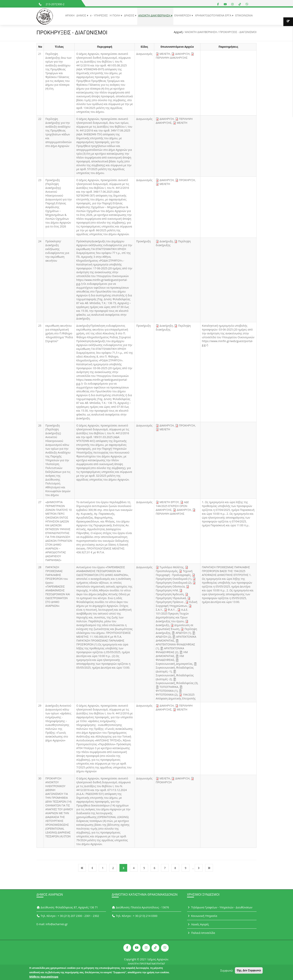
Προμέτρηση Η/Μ (167, 590)
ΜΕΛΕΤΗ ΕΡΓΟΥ (169, 502)
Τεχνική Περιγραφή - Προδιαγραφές (174, 573)
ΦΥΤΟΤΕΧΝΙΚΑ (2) (167, 695)
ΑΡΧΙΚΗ (70, 15)
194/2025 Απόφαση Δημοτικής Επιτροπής (176, 696)
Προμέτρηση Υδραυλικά (171, 598)
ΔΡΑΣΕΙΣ (130, 15)
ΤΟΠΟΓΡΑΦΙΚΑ (169, 687)
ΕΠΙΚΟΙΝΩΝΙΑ (244, 15)
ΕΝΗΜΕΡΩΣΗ (183, 15)
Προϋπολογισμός (167, 571)
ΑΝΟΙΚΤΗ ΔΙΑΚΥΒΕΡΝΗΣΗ (155, 15)
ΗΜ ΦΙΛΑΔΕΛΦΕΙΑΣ (170, 658)
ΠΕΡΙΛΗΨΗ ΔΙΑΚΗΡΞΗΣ (170, 514)
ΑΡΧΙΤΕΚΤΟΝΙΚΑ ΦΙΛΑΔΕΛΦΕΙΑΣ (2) (170, 650)
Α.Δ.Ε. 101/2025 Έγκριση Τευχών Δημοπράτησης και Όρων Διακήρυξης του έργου (172, 615)
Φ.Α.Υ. (172, 610)
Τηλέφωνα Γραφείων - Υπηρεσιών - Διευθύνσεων (220, 907)
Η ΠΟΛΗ (115, 15)
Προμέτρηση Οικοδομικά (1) (174, 579)
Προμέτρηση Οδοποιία (170, 586)
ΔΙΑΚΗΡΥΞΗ (182, 54)
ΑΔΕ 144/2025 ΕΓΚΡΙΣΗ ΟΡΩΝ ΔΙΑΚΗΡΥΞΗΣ (172, 506)
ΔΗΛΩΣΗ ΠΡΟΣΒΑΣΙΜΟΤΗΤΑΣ (147, 964)
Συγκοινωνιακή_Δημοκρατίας (174, 664)
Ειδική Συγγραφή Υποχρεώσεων (177, 604)
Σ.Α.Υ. (159, 610)
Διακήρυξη (166, 241)
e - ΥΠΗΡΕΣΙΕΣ (99, 15)
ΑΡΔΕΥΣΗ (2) (163, 637)
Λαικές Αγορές (198, 924)
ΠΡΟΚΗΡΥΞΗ (187, 180)
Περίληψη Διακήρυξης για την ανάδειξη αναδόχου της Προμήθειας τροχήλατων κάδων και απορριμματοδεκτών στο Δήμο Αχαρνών (58, 132)
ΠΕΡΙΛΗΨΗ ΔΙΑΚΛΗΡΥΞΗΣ (172, 58)
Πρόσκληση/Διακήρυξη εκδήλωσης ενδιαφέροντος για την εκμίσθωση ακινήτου (57, 251)
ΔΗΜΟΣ (82, 15)
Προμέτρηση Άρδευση (170, 594)
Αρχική (178, 32)
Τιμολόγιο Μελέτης (171, 567)
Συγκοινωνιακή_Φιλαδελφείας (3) (177, 683)
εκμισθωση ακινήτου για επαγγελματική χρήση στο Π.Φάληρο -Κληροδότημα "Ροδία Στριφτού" (59, 333)
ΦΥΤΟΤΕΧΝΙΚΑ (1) (167, 691)
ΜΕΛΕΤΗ (165, 54)
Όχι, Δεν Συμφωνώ (249, 972)
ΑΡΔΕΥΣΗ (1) (183, 633)
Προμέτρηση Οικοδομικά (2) (174, 583)
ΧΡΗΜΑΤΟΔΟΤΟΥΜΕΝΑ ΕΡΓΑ (213, 15)
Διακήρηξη (166, 326)
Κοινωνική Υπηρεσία (202, 916)
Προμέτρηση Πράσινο (170, 602)
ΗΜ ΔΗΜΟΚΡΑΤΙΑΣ (172, 654)
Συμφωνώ (226, 972)
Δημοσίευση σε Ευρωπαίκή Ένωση (175, 627)
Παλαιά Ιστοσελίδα (201, 933)
